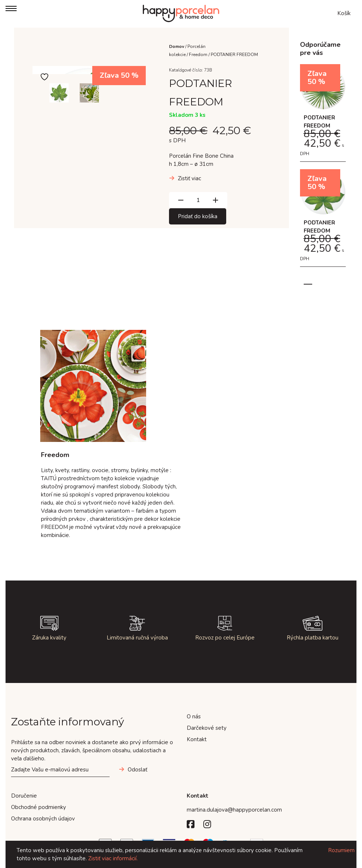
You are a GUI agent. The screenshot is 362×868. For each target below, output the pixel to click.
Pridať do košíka (198, 216)
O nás (194, 717)
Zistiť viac (189, 178)
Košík (344, 13)
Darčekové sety (207, 728)
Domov (177, 46)
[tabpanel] (323, 169)
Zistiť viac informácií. (113, 858)
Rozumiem (341, 850)
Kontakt (197, 739)
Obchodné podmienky (39, 807)
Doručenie (24, 796)
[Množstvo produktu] (198, 200)
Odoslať (137, 770)
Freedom (198, 55)
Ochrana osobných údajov (43, 819)
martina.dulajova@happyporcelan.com (234, 810)
